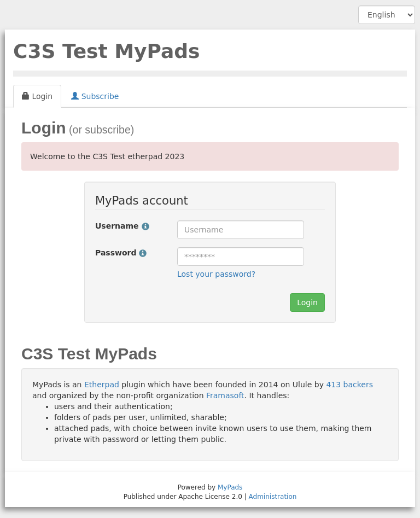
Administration (273, 497)
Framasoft (225, 395)
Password (121, 253)
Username (122, 226)
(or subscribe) (100, 130)
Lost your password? (216, 274)
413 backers (349, 385)
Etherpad (102, 385)
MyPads (230, 487)
